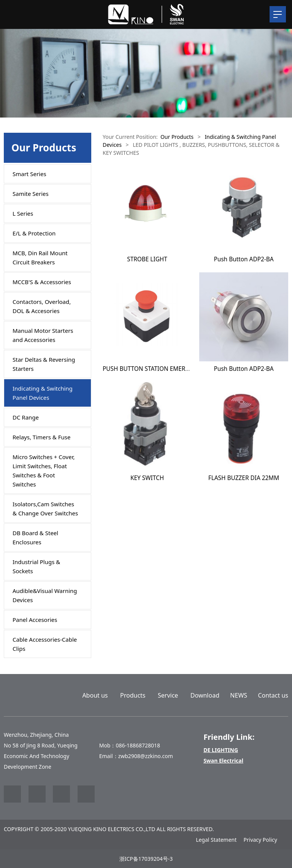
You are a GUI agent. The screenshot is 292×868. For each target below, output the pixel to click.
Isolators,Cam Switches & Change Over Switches (45, 509)
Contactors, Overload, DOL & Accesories (42, 306)
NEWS (239, 695)
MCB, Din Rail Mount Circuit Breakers (40, 258)
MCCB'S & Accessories (42, 282)
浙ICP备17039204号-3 (146, 859)
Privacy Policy (260, 840)
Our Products (177, 137)
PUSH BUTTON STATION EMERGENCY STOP (161, 369)
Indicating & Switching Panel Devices (43, 393)
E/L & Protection (34, 233)
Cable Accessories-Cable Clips (45, 644)
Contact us (273, 695)
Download (205, 695)
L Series (23, 213)
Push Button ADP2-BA (244, 259)
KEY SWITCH (147, 478)
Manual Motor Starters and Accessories (43, 335)
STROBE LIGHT (147, 259)
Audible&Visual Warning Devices (45, 595)
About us (95, 695)
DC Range (26, 417)
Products (133, 695)
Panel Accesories (35, 620)
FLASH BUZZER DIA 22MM (244, 478)
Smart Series (29, 174)
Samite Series (31, 194)
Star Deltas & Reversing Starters (44, 364)
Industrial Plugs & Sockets (36, 566)
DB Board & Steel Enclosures (35, 537)
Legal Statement (216, 840)
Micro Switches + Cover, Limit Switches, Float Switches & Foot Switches (44, 471)
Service (168, 695)
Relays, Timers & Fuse (41, 437)
